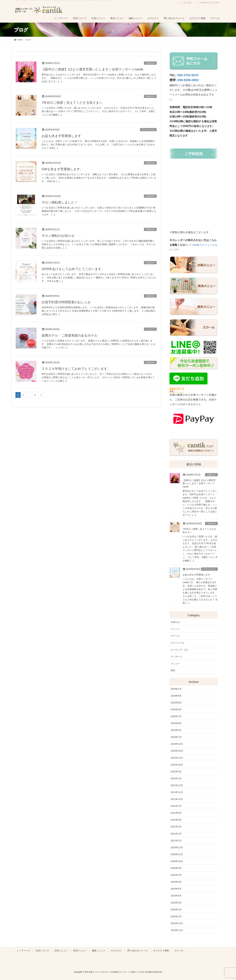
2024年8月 (176, 723)
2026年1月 (176, 689)
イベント (175, 629)
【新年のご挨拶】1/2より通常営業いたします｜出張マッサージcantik (92, 69)
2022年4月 (176, 772)
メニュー (150, 329)
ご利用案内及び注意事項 (209, 3)
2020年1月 (176, 916)
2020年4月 (176, 896)
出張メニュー (61, 951)
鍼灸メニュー (99, 951)
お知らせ (150, 63)
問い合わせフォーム (138, 951)
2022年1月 (176, 778)
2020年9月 (176, 868)
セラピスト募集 (161, 951)
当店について (42, 951)
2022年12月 (177, 758)
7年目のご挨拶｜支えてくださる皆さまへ (72, 103)
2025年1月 (176, 716)
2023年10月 (177, 751)
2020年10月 (177, 861)
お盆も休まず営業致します (61, 136)
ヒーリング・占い (180, 650)
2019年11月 (177, 930)
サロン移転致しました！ (60, 202)
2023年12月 (177, 744)
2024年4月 (176, 730)
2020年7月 (176, 875)
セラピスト (117, 951)
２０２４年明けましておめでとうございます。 (76, 369)
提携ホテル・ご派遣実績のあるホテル (69, 335)
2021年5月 (176, 813)
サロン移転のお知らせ (58, 236)
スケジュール (148, 130)
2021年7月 (176, 806)
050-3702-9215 (188, 75)
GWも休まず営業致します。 (62, 169)
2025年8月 (176, 703)
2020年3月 (176, 903)
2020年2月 (176, 910)
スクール (175, 636)
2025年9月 (176, 696)
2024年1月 (176, 737)
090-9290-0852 (188, 80)
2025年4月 (176, 709)
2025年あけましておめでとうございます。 (73, 269)
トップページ (23, 951)
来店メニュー (80, 951)
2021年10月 (177, 799)
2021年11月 (177, 792)
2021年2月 (176, 834)
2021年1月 (176, 841)
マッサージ (176, 657)
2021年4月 (176, 820)
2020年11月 (177, 854)
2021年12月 (177, 785)
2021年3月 (176, 827)
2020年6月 (176, 882)
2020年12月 (177, 847)
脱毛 (173, 670)
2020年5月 (176, 889)
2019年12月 (177, 923)
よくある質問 (186, 3)
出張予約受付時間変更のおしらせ (66, 302)
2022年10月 (177, 765)
